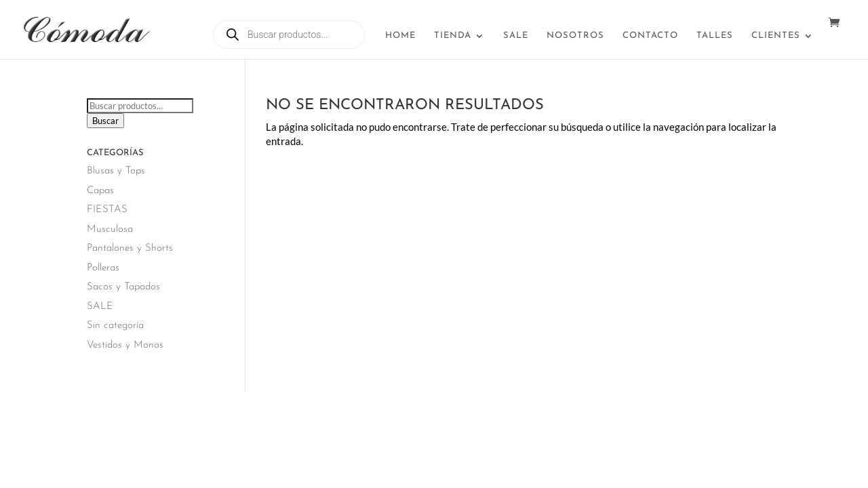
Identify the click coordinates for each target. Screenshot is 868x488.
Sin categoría (115, 326)
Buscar (105, 121)
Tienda (453, 36)
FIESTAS (107, 210)
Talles (715, 36)
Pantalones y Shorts (130, 248)
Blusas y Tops (116, 171)
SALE (516, 36)
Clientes (776, 36)
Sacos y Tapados (123, 287)
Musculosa (110, 229)
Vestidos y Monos (125, 345)
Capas (100, 191)
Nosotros (575, 36)
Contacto (650, 36)
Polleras (103, 268)
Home (400, 36)
